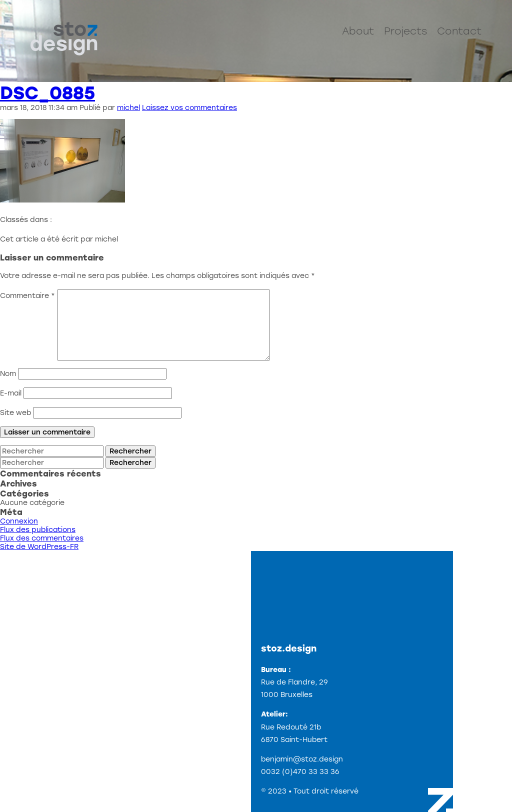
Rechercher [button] (130, 451)
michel (128, 108)
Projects (405, 31)
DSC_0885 (47, 93)
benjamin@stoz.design (302, 759)
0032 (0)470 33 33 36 (300, 772)
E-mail (11, 393)
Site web (15, 413)
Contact (459, 31)
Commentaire (27, 296)
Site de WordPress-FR (39, 547)
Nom (8, 374)
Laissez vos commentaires (189, 108)
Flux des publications (38, 530)
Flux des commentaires (42, 538)
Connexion (19, 521)
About (358, 31)
